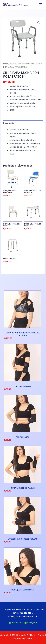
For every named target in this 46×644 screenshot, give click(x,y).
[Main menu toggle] (41, 4)
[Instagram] (31, 623)
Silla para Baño (24, 64)
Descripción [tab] (9, 123)
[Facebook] (15, 623)
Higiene (13, 64)
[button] (39, 23)
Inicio (6, 64)
